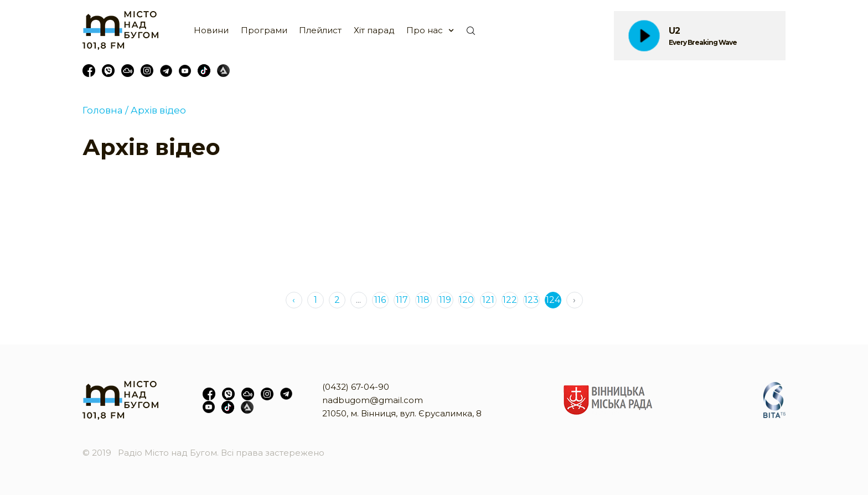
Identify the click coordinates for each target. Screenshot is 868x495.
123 (531, 300)
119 (445, 300)
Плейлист (320, 30)
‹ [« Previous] (294, 300)
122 (510, 300)
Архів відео (157, 110)
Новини (211, 30)
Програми (264, 30)
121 (488, 300)
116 (380, 300)
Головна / (105, 110)
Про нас (425, 30)
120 (466, 300)
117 (402, 300)
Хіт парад (374, 30)
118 (423, 300)
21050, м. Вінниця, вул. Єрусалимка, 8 (402, 413)
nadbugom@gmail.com (373, 400)
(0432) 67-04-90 (356, 387)
